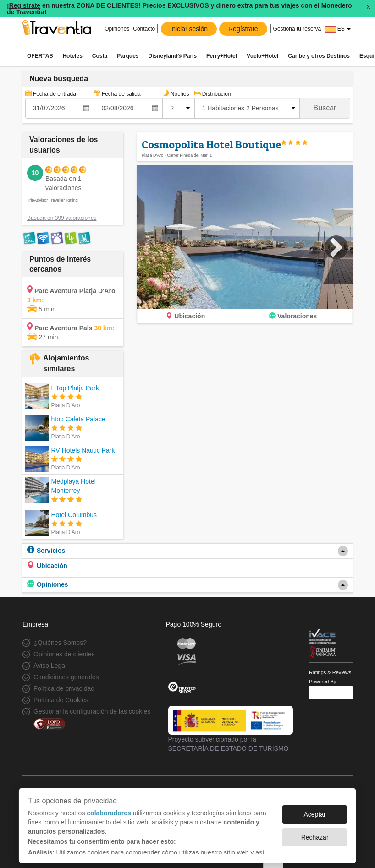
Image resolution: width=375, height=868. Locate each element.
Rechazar (315, 833)
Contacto (144, 29)
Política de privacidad (64, 688)
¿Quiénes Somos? (60, 643)
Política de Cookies (61, 700)
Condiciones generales (66, 677)
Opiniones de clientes (64, 654)
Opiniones (117, 29)
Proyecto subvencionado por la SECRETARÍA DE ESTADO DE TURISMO (231, 729)
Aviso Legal (50, 666)
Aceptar (314, 810)
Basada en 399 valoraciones (62, 218)
